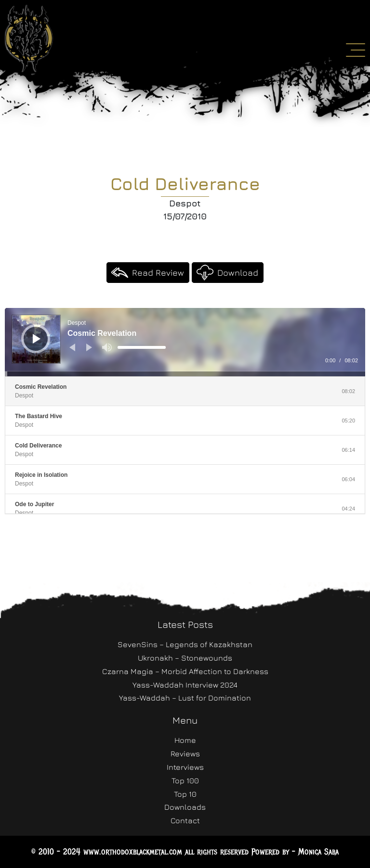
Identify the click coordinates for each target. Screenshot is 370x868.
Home (185, 740)
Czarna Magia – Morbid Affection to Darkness (185, 671)
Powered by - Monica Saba (295, 852)
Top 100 (185, 780)
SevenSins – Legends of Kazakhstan (185, 644)
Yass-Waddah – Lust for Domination (185, 698)
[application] (185, 342)
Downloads (185, 807)
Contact (185, 820)
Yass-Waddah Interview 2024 (185, 685)
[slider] (142, 347)
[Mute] (107, 347)
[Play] (37, 339)
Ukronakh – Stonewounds (185, 658)
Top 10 (185, 794)
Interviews (185, 767)
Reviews (185, 753)
